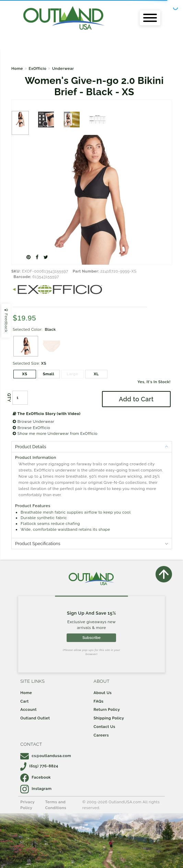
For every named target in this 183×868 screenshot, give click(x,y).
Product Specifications (38, 544)
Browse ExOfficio (31, 428)
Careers (101, 735)
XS (25, 374)
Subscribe (91, 638)
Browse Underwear (33, 422)
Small (49, 374)
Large (72, 374)
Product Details (31, 447)
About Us (103, 693)
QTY (9, 398)
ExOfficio (37, 68)
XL (96, 374)
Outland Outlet (35, 718)
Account (28, 709)
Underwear (63, 68)
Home (17, 68)
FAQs (99, 701)
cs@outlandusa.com (46, 756)
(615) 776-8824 (39, 766)
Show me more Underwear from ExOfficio (55, 433)
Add (136, 399)
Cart (24, 701)
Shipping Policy (109, 718)
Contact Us (105, 727)
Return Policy (107, 709)
